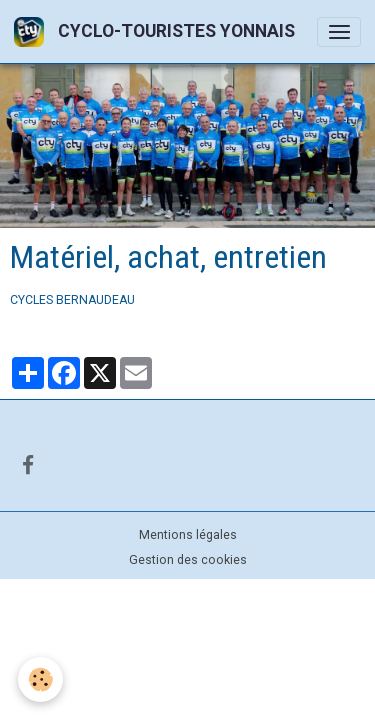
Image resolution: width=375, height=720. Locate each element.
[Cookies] (40, 679)
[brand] (158, 31)
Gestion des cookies (188, 560)
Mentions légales (188, 535)
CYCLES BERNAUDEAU (72, 300)
